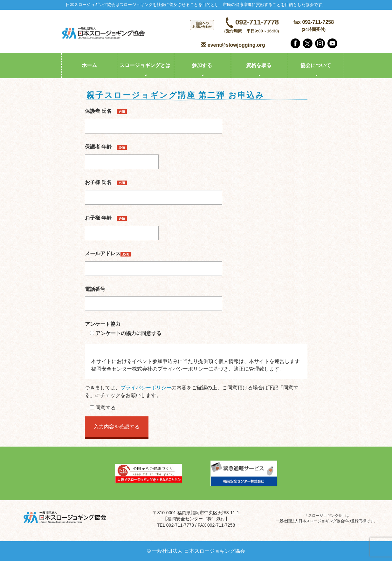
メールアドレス (154, 261)
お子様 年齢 (122, 225)
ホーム (89, 65)
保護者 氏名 (154, 119)
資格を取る (259, 65)
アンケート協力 (103, 324)
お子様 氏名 (154, 190)
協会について (316, 65)
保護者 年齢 (122, 154)
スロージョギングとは (145, 65)
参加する (202, 65)
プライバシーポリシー (146, 388)
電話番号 (154, 296)
